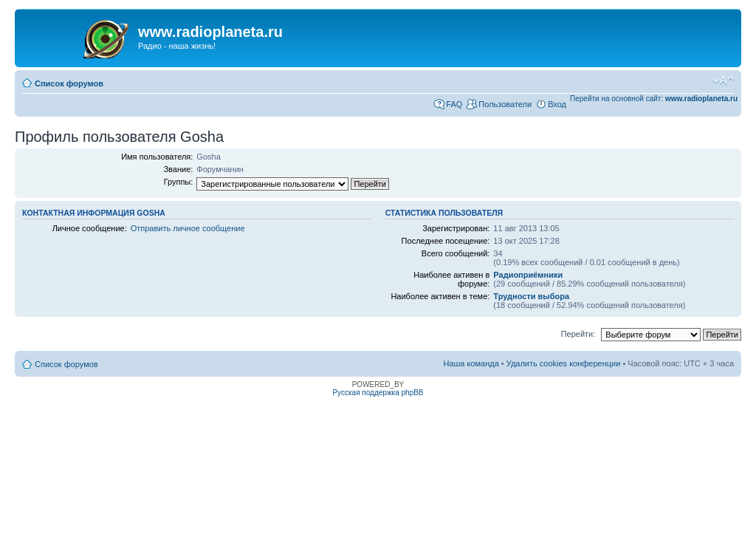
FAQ (454, 104)
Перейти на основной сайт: (654, 99)
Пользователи (505, 104)
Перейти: (578, 334)
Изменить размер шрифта (723, 81)
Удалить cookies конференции (564, 363)
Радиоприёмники (528, 275)
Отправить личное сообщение (188, 228)
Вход (557, 104)
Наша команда (471, 363)
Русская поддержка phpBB (378, 393)
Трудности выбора (531, 296)
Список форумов (69, 83)
